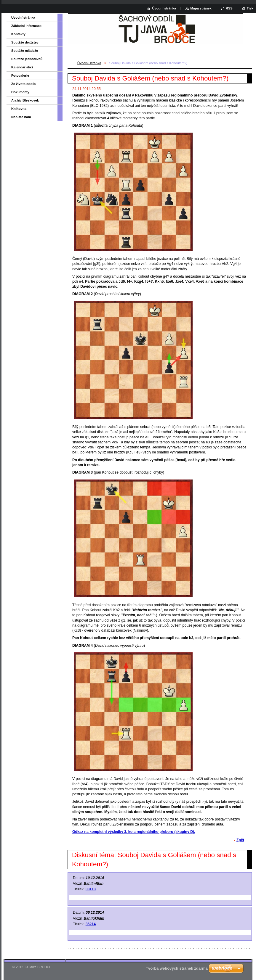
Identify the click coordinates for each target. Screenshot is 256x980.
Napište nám (21, 117)
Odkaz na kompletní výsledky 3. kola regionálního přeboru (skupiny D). (134, 832)
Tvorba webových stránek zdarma (177, 968)
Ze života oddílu (24, 84)
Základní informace (26, 26)
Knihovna (19, 109)
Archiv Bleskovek (25, 100)
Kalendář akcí (22, 67)
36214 (91, 924)
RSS (229, 8)
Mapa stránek (201, 8)
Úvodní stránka (89, 63)
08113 (91, 889)
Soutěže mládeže (25, 51)
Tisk (250, 8)
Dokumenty (20, 92)
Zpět (240, 840)
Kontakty (18, 34)
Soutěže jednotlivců (27, 59)
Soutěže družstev (25, 42)
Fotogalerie (20, 75)
